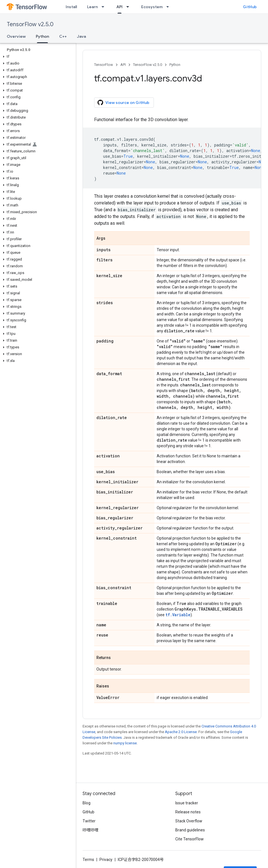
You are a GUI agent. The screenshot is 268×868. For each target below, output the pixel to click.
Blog (87, 803)
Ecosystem (152, 7)
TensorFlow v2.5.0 (30, 24)
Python (175, 65)
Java (81, 36)
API (123, 65)
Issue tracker (187, 803)
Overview (16, 36)
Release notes (188, 812)
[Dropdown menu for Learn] (105, 7)
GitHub (250, 7)
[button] (37, 57)
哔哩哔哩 (90, 830)
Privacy (106, 860)
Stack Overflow (189, 821)
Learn (92, 7)
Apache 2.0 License (181, 732)
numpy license (125, 743)
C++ (63, 36)
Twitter (89, 821)
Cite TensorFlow (190, 839)
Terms (88, 860)
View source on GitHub (123, 103)
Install (71, 7)
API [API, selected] (119, 7)
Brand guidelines (190, 830)
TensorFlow (104, 65)
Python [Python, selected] (42, 36)
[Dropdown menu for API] (129, 7)
